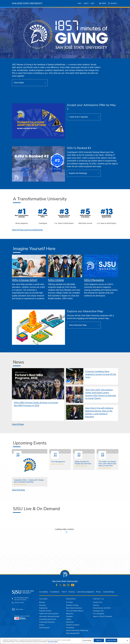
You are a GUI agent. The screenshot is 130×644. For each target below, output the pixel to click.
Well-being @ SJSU (73, 633)
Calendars (69, 616)
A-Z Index (69, 602)
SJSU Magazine (94, 280)
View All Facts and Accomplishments (27, 230)
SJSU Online (56, 280)
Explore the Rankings (78, 173)
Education (43, 605)
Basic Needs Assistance (74, 608)
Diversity (72, 592)
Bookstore (70, 614)
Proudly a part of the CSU (22, 617)
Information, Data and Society (49, 616)
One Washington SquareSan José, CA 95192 (21, 599)
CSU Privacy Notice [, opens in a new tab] (53, 642)
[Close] (127, 641)
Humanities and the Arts (48, 619)
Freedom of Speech (73, 625)
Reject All (99, 640)
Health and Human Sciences (49, 614)
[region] (65, 641)
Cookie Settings (108, 592)
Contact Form (98, 602)
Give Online (19, 83)
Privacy (98, 592)
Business (42, 602)
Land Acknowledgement (85, 592)
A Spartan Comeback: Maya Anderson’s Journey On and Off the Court (101, 374)
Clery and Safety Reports (75, 611)
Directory (96, 605)
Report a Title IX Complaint (103, 616)
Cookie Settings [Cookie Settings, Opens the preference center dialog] (87, 640)
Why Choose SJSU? (25, 280)
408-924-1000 (19, 603)
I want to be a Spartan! (78, 117)
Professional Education (47, 622)
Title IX (64, 592)
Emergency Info (98, 611)
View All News (18, 424)
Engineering (43, 608)
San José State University (27, 3)
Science (42, 625)
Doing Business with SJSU (102, 608)
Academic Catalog (72, 605)
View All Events (18, 490)
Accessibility (44, 592)
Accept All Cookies (111, 640)
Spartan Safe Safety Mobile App (77, 630)
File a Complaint (99, 614)
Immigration (70, 628)
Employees (70, 622)
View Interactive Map (78, 325)
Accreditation (55, 592)
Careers (69, 619)
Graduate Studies (45, 611)
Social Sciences (44, 628)
